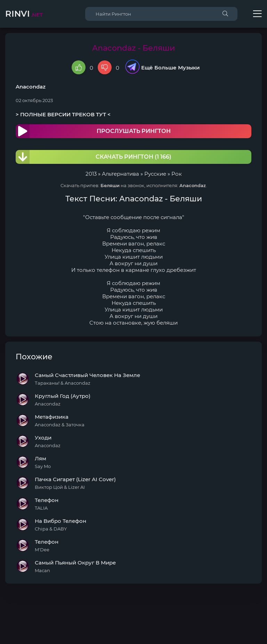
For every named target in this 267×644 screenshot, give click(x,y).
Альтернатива (120, 174)
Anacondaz (31, 87)
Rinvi (24, 14)
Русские (155, 174)
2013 (91, 174)
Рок (177, 174)
